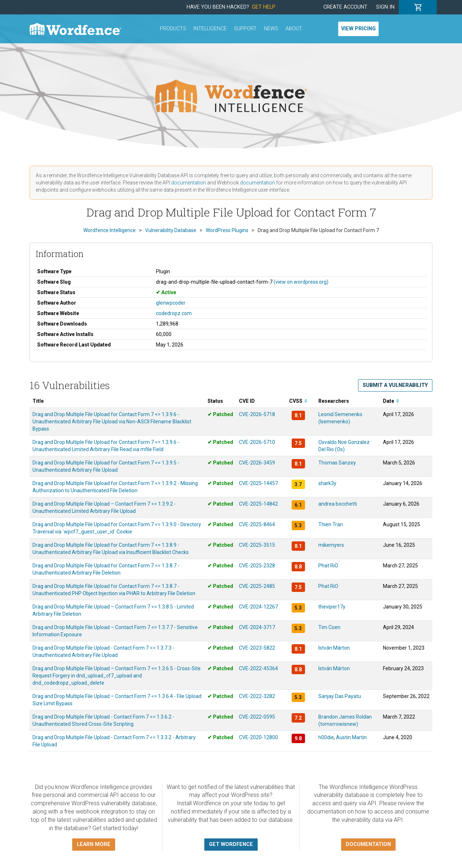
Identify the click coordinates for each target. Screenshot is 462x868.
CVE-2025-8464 (257, 524)
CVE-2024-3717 (257, 627)
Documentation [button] (368, 844)
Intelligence (210, 29)
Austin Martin (351, 737)
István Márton (334, 648)
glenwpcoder (171, 303)
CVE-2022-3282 (257, 696)
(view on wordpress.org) (301, 282)
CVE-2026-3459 (257, 463)
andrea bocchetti (338, 504)
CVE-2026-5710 (257, 442)
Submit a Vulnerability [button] (395, 385)
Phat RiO (328, 566)
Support (245, 29)
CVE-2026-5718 (257, 414)
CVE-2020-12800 (258, 737)
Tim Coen (329, 627)
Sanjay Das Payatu (340, 696)
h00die (326, 737)
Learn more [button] (94, 844)
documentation (189, 183)
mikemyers (331, 545)
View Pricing (358, 29)
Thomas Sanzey (337, 463)
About (294, 29)
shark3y (327, 483)
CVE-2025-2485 (257, 586)
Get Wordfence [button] (231, 844)
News (271, 29)
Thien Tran (331, 524)
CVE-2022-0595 (257, 717)
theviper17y (332, 607)
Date (391, 401)
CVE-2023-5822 (257, 648)
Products (173, 29)
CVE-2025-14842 (258, 504)
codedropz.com (174, 313)
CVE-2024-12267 (258, 607)
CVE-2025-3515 (257, 545)
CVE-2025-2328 (257, 566)
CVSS (298, 401)
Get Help (264, 7)
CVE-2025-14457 (258, 483)
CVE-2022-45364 (258, 668)
